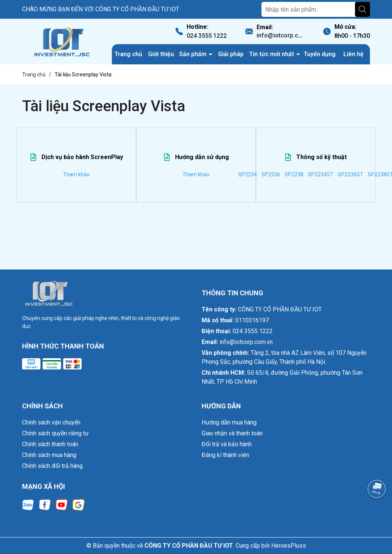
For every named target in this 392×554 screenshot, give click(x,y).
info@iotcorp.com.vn (286, 35)
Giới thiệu (161, 54)
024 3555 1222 (207, 36)
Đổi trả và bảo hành (227, 444)
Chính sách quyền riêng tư (55, 433)
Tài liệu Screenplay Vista (104, 106)
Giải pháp (231, 54)
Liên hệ (353, 54)
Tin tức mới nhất (272, 54)
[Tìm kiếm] (362, 9)
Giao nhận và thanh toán (232, 433)
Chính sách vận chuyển (51, 422)
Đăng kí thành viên (225, 455)
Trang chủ (128, 54)
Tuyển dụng (320, 54)
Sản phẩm (194, 54)
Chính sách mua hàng (49, 455)
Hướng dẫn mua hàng (229, 422)
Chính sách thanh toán (50, 444)
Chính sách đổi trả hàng (52, 466)
